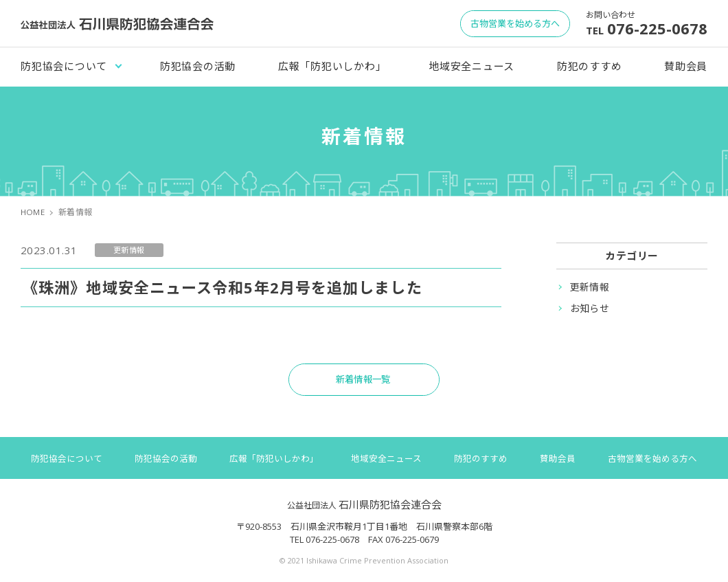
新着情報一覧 (364, 382)
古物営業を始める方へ (656, 462)
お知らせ (590, 308)
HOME (33, 212)
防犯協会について (64, 66)
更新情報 (590, 287)
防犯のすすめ (590, 66)
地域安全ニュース (471, 66)
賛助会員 (686, 66)
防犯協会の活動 (198, 66)
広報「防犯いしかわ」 (332, 66)
